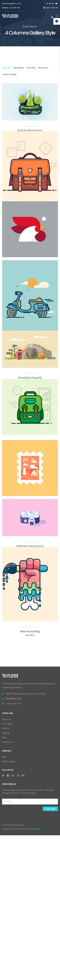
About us (6, 864)
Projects (6, 878)
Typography (18, 68)
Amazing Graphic (30, 470)
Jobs (4, 902)
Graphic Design (9, 74)
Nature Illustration (30, 130)
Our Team (7, 868)
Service (6, 873)
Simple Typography (30, 309)
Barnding (31, 68)
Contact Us (8, 887)
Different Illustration (30, 692)
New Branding (30, 791)
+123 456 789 (14, 8)
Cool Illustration (30, 408)
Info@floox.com (14, 4)
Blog (4, 882)
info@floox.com (14, 843)
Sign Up (55, 8)
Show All (6, 68)
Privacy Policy (9, 906)
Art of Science (30, 550)
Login (47, 8)
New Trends (30, 630)
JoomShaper (34, 974)
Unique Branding (30, 229)
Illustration (43, 68)
